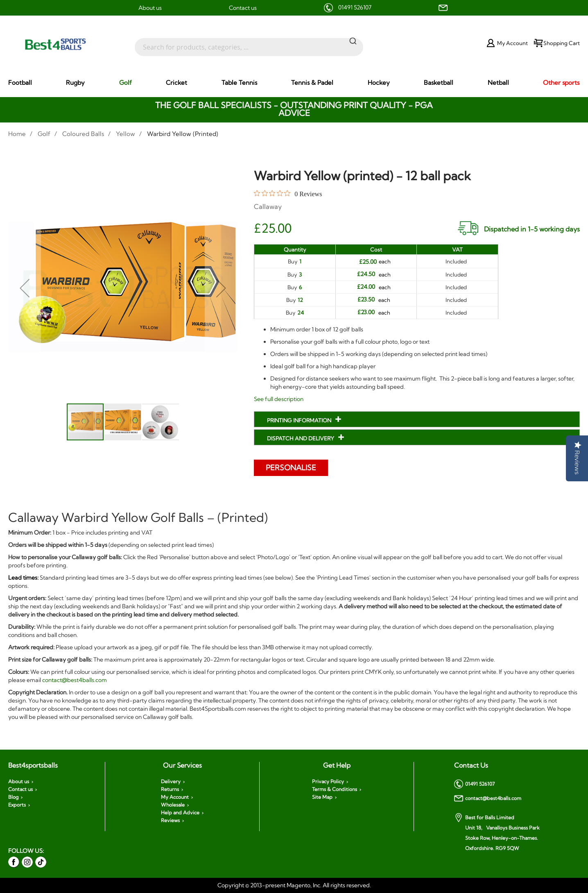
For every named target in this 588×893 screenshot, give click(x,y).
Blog (13, 797)
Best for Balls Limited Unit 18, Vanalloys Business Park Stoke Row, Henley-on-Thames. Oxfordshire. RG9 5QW (497, 832)
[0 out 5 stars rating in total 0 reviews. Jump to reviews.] (288, 194)
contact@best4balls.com (75, 680)
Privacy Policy (328, 782)
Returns (170, 789)
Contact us (243, 8)
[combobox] (249, 43)
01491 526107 (355, 7)
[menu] (294, 83)
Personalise (291, 468)
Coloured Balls (83, 134)
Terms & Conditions (335, 789)
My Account (175, 797)
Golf (44, 134)
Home (17, 134)
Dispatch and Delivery (301, 438)
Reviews (170, 820)
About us (150, 8)
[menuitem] (20, 83)
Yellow (126, 134)
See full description (279, 399)
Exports (17, 805)
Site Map (322, 797)
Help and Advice (180, 813)
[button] (25, 288)
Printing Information (300, 420)
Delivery (171, 782)
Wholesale (173, 805)
